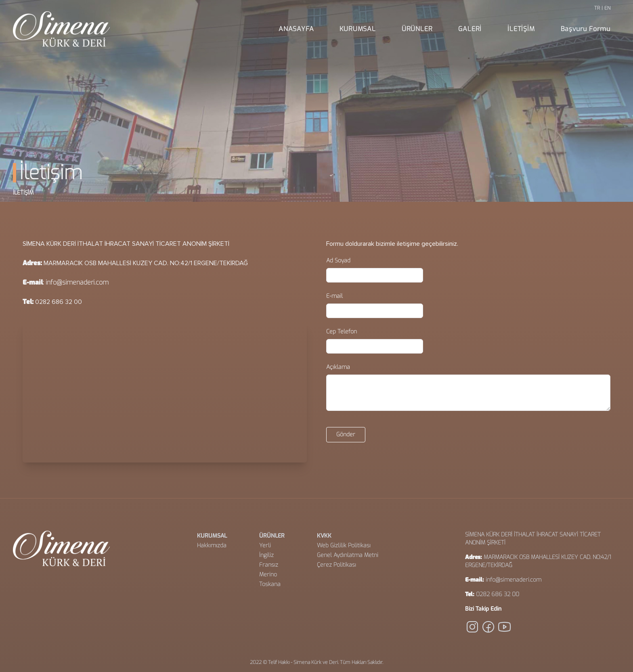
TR (597, 8)
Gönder (346, 434)
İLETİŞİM (521, 29)
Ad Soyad (338, 261)
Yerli (265, 545)
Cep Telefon (342, 332)
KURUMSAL (357, 29)
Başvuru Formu (586, 29)
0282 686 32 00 (498, 594)
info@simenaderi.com (77, 282)
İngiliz (266, 555)
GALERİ (470, 29)
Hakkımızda (212, 545)
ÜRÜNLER (417, 29)
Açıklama (338, 367)
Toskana (270, 584)
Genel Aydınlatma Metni (348, 555)
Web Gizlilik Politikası (344, 545)
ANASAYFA (296, 29)
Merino (268, 575)
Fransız (269, 565)
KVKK (324, 536)
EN (607, 8)
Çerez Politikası (336, 565)
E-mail (334, 296)
